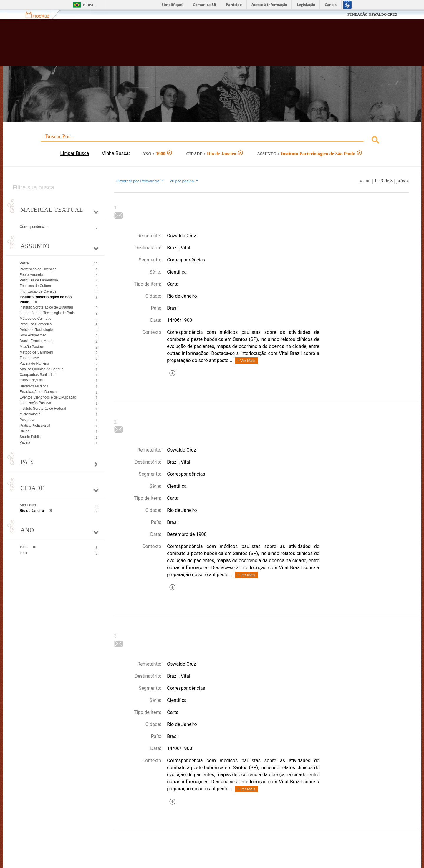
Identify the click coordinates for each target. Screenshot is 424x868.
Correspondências (34, 227)
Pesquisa (27, 420)
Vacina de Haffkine (34, 364)
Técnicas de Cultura (35, 286)
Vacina (25, 442)
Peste (24, 263)
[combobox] (212, 141)
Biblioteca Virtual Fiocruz (184, 46)
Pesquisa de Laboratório (39, 280)
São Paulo (28, 505)
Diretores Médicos (34, 386)
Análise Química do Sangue (42, 369)
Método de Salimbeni (36, 352)
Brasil (89, 5)
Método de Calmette (36, 319)
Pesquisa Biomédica (36, 324)
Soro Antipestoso (33, 335)
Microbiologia (30, 414)
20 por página (184, 181)
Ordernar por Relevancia (140, 181)
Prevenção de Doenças (38, 269)
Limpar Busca (75, 153)
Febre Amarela (31, 275)
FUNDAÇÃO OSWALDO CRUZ (372, 14)
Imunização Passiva (35, 403)
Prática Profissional (35, 426)
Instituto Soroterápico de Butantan (46, 307)
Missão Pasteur (32, 347)
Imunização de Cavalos (38, 291)
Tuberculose (29, 358)
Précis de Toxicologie (36, 330)
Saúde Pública (31, 437)
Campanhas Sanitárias (38, 375)
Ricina (25, 431)
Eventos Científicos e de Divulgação (48, 397)
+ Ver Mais (246, 361)
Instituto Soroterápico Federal (43, 409)
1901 (24, 553)
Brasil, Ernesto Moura (37, 341)
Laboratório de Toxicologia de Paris (47, 313)
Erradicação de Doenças (39, 392)
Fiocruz (41, 15)
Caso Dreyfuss (31, 380)
